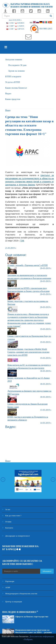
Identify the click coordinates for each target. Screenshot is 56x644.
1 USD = (15, 23)
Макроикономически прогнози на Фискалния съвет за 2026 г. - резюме (34, 631)
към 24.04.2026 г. (15, 20)
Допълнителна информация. (42, 636)
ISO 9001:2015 (41, 29)
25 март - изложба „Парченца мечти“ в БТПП (28, 265)
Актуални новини (14, 59)
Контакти (8, 528)
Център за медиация (12, 602)
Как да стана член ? (12, 516)
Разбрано (28, 639)
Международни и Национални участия (20, 594)
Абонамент (47, 571)
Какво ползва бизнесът (16, 88)
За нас (6, 509)
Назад (8, 110)
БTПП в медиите (13, 76)
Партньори (8, 581)
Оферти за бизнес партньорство (32, 617)
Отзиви (7, 522)
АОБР (6, 587)
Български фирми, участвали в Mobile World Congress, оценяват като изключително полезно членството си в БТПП (28, 352)
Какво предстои (13, 99)
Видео (8, 93)
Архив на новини (16, 71)
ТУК (22, 241)
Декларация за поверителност (16, 536)
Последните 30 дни (17, 65)
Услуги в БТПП (13, 82)
